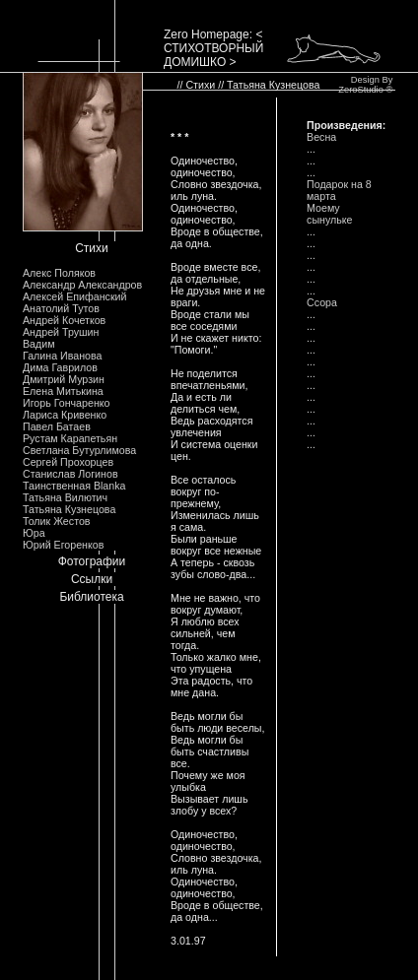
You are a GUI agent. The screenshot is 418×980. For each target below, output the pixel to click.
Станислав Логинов (70, 474)
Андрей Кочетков (64, 320)
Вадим (39, 344)
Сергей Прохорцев (68, 462)
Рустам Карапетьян (70, 438)
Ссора (322, 302)
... (311, 149)
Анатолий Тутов (61, 308)
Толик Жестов (56, 521)
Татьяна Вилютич (65, 497)
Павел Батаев (57, 426)
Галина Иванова (62, 356)
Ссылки (92, 579)
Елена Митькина (63, 391)
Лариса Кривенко (65, 415)
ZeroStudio (361, 90)
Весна (321, 137)
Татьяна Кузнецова (69, 509)
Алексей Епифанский (75, 296)
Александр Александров (82, 285)
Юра (34, 533)
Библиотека (91, 597)
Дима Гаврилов (60, 367)
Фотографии (92, 561)
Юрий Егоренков (63, 545)
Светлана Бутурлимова (79, 450)
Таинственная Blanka (74, 486)
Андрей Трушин (61, 332)
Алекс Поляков (59, 273)
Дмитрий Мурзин (64, 379)
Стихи (92, 248)
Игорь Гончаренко (66, 403)
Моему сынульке (329, 214)
